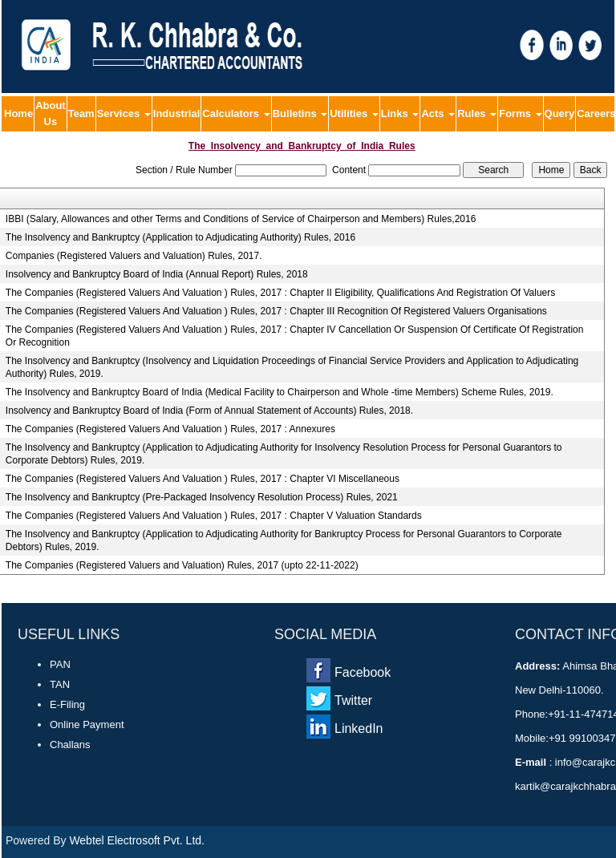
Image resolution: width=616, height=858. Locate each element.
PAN (60, 664)
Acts (438, 113)
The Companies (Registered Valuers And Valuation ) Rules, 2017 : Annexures (170, 429)
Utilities (354, 113)
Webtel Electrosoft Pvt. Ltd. (137, 840)
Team (81, 113)
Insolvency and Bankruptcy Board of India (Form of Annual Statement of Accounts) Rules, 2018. (209, 411)
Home (18, 113)
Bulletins (300, 113)
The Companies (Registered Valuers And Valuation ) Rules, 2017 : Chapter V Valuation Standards (214, 516)
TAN (60, 684)
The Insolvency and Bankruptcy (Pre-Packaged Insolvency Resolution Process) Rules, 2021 (202, 497)
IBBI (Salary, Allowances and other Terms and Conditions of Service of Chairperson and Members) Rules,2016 (241, 219)
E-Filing (67, 704)
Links (400, 113)
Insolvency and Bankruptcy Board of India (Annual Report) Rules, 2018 (157, 274)
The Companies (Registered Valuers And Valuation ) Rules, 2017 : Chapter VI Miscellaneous (203, 479)
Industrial (177, 113)
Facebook (363, 672)
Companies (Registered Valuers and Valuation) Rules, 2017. (134, 256)
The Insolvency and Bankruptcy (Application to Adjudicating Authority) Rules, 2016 (180, 237)
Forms (520, 113)
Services (124, 113)
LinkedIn (359, 728)
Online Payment (87, 724)
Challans (70, 745)
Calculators (236, 113)
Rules (477, 113)
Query (560, 113)
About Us (51, 113)
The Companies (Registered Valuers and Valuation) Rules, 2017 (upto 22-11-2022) (182, 565)
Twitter (353, 700)
